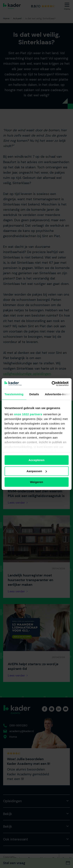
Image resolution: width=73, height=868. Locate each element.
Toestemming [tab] (14, 394)
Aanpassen (37, 471)
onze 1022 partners (28, 414)
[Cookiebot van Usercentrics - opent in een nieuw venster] (52, 384)
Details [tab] (34, 394)
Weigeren (36, 482)
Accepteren (37, 460)
